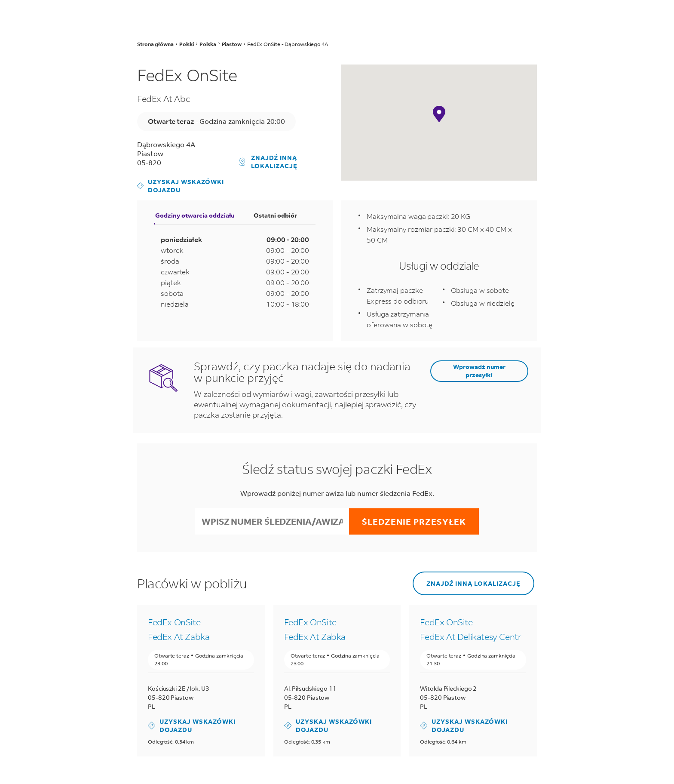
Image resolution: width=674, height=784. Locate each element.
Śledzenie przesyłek (414, 521)
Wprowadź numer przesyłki (479, 371)
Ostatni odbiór (275, 215)
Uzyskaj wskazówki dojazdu (181, 186)
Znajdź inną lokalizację (269, 162)
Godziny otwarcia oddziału (195, 215)
